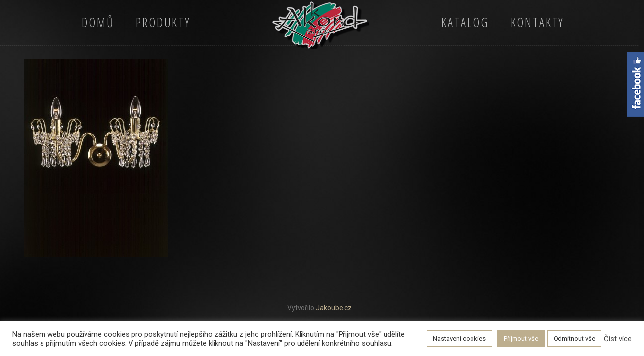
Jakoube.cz (334, 308)
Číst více (618, 339)
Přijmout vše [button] (521, 338)
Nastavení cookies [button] (459, 338)
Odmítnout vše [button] (574, 338)
